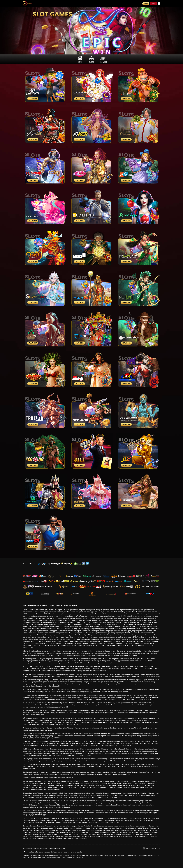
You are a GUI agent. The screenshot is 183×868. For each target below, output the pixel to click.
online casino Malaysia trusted (139, 643)
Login (146, 4)
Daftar (153, 4)
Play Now (33, 99)
